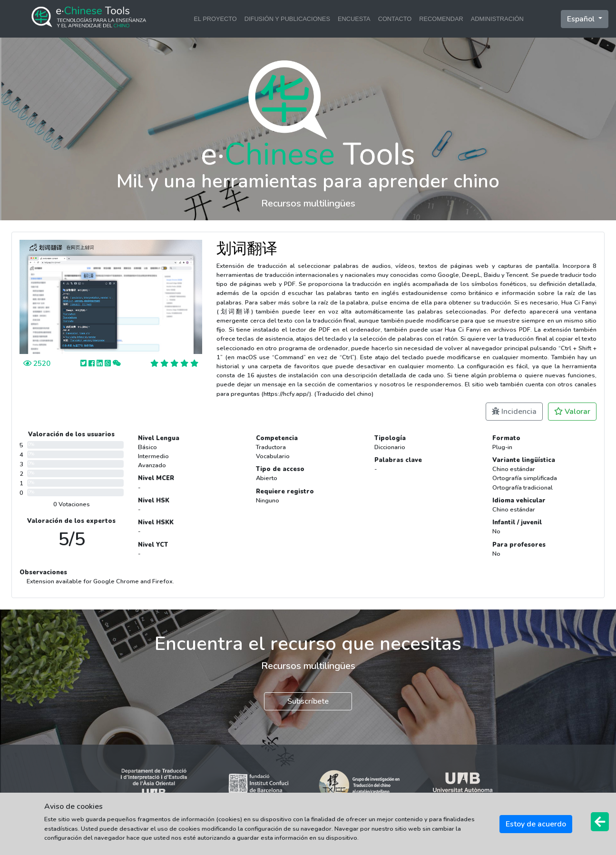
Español (582, 19)
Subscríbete (308, 701)
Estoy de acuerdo (536, 824)
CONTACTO (395, 19)
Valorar (572, 412)
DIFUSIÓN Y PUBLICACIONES (287, 19)
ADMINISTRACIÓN (497, 19)
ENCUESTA (354, 19)
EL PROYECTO (215, 19)
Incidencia (514, 412)
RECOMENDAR (441, 19)
